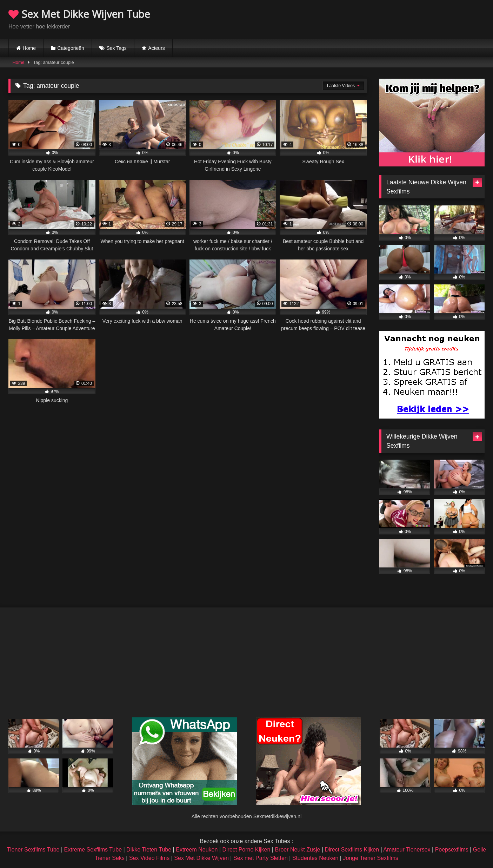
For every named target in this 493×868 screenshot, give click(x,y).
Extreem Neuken (197, 850)
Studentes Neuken (315, 858)
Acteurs (156, 48)
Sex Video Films (149, 858)
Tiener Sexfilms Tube (33, 850)
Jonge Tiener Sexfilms (370, 858)
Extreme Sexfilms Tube (93, 850)
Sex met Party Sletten (261, 858)
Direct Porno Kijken (246, 850)
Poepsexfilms (452, 850)
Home (29, 48)
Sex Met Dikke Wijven (201, 858)
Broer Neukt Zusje (297, 850)
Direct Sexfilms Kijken (352, 850)
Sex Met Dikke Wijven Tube (79, 14)
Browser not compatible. (402, 19)
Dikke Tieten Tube (149, 850)
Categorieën (71, 48)
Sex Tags (116, 48)
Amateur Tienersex (407, 850)
